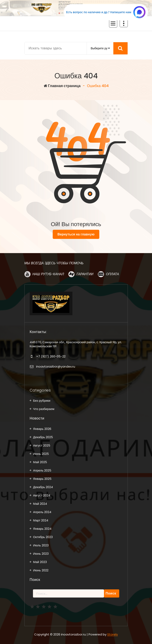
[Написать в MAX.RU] (106, 12)
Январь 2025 (42, 479)
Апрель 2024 (42, 512)
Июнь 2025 (41, 454)
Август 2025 (42, 445)
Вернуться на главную (76, 234)
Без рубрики (42, 401)
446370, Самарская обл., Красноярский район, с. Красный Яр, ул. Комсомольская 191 (76, 344)
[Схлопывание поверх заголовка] (124, 23)
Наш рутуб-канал (48, 274)
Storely (113, 634)
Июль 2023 (41, 545)
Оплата (113, 274)
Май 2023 (40, 562)
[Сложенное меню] (113, 24)
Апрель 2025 (42, 470)
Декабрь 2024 (43, 487)
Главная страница (62, 86)
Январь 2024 (42, 529)
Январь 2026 (42, 429)
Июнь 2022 (41, 570)
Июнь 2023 (41, 554)
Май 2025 (40, 462)
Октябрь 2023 (43, 537)
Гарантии (85, 274)
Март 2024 (41, 520)
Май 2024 (40, 504)
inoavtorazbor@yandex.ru (56, 366)
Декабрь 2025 (43, 437)
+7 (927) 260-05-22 (51, 356)
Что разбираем (44, 409)
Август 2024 (42, 495)
